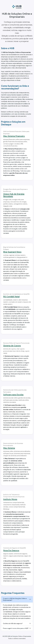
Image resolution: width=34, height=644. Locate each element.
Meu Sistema (9, 448)
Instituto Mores (10, 499)
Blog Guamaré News (12, 252)
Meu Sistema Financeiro (14, 136)
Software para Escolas (13, 395)
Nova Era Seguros (11, 551)
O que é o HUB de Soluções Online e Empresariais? (15, 599)
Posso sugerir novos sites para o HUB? (16, 628)
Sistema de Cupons (12, 346)
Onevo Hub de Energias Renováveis (14, 195)
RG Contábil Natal (11, 297)
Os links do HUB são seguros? (13, 623)
